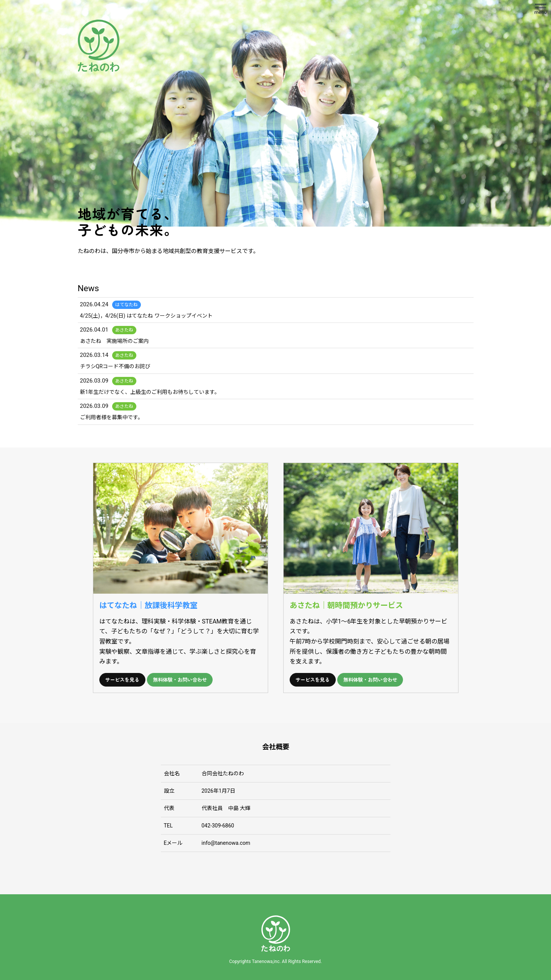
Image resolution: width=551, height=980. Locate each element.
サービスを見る (123, 680)
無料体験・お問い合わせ (181, 680)
